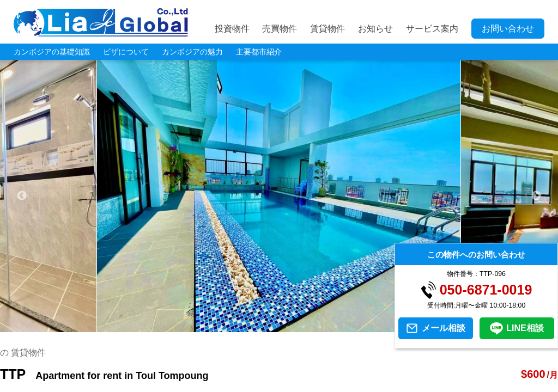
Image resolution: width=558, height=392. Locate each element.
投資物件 (232, 29)
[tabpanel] (279, 196)
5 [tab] (287, 327)
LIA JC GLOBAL (101, 22)
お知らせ (375, 29)
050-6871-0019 (486, 290)
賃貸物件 (327, 29)
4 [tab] (271, 327)
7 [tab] (320, 327)
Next (536, 196)
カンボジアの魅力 (192, 52)
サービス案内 (432, 29)
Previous (22, 196)
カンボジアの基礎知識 (52, 52)
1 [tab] (222, 327)
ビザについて (126, 52)
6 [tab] (304, 327)
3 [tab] (254, 327)
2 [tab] (238, 327)
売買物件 (280, 29)
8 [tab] (336, 327)
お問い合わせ (508, 29)
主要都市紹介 (259, 52)
